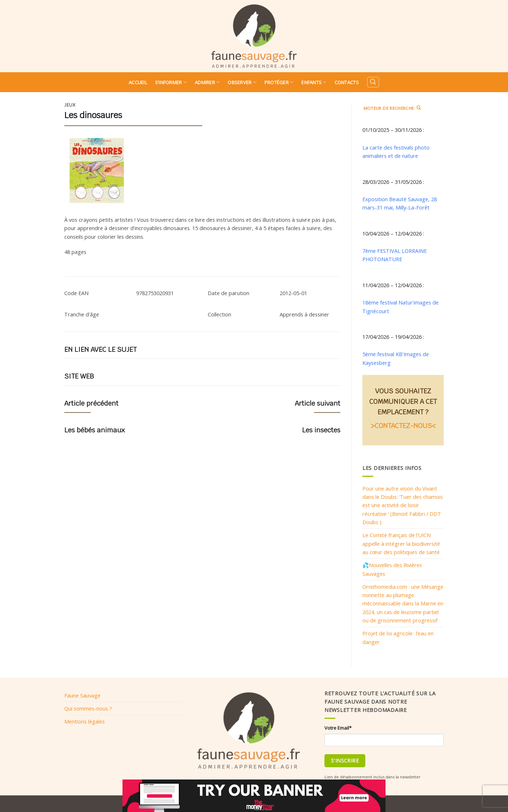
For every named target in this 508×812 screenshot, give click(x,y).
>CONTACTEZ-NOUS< (403, 426)
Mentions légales (85, 721)
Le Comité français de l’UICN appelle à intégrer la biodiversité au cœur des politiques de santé (401, 543)
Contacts (347, 82)
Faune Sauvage (82, 695)
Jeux (70, 105)
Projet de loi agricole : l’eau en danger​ (398, 637)
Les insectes (321, 430)
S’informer (171, 82)
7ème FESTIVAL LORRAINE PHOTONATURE (395, 255)
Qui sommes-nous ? (88, 708)
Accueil (138, 82)
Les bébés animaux (94, 430)
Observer (242, 82)
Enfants (314, 82)
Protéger (279, 82)
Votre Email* (338, 728)
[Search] (373, 82)
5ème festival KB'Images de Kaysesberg (396, 358)
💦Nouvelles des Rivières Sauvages (392, 569)
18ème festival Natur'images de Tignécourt (401, 306)
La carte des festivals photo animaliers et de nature (396, 152)
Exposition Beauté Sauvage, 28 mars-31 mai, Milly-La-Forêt (400, 203)
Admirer (207, 82)
